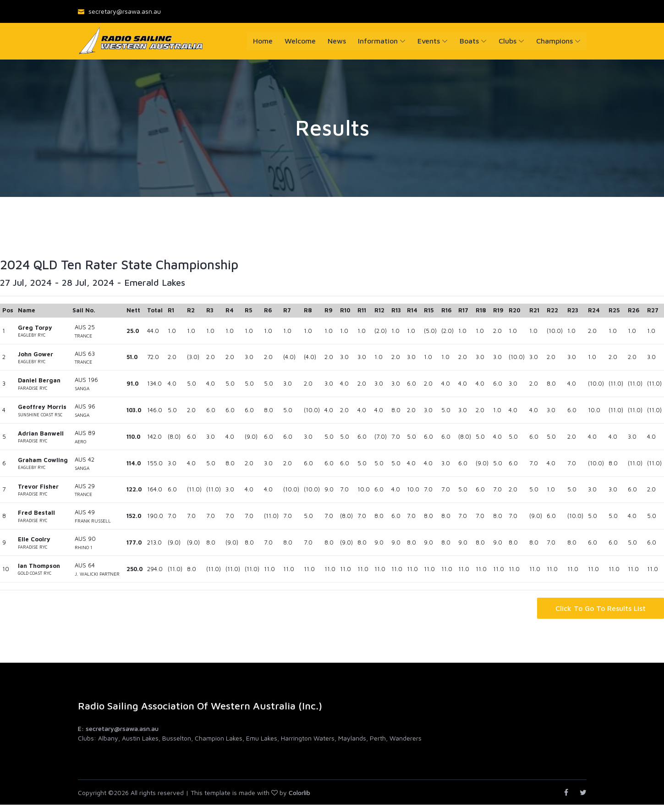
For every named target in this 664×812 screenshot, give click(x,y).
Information (378, 41)
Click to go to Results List (601, 608)
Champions (554, 41)
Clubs (508, 41)
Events (429, 41)
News (337, 41)
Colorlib (299, 793)
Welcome (300, 41)
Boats (469, 41)
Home (263, 41)
